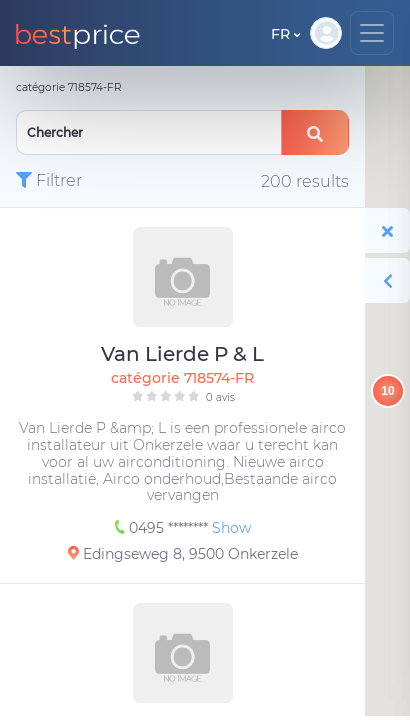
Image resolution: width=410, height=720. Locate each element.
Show (231, 528)
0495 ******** (163, 528)
